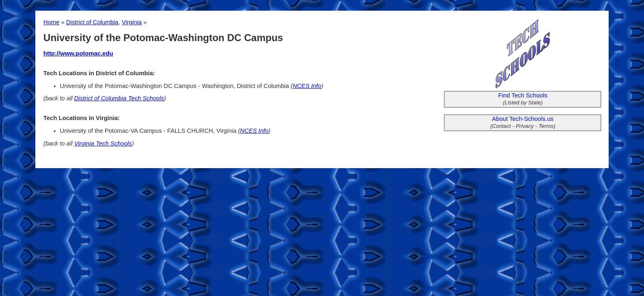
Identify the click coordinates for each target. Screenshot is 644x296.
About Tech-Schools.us (523, 119)
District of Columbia (92, 22)
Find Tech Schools (523, 95)
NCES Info (307, 86)
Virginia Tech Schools (103, 143)
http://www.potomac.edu (78, 53)
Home (52, 22)
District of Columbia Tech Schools (119, 98)
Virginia (132, 22)
